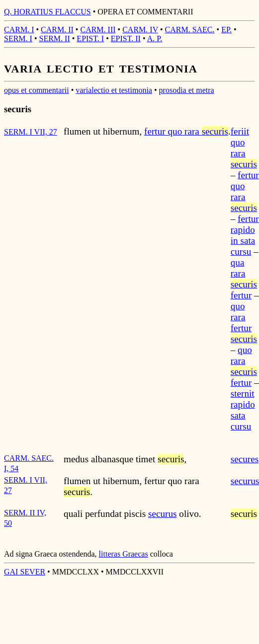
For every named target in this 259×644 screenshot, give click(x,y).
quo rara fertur (244, 322)
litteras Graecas (124, 554)
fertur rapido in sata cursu (245, 235)
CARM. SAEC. (190, 30)
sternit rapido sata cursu (243, 410)
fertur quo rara (186, 131)
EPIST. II (126, 38)
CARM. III (98, 30)
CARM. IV (140, 30)
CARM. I (19, 30)
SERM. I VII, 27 (31, 132)
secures (245, 459)
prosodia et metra (187, 90)
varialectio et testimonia (114, 90)
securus (163, 514)
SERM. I (18, 38)
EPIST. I (90, 38)
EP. (226, 30)
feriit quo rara (244, 148)
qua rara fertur (244, 279)
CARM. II (57, 30)
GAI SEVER (25, 572)
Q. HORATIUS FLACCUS (47, 12)
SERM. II (55, 38)
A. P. (155, 38)
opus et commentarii (37, 90)
